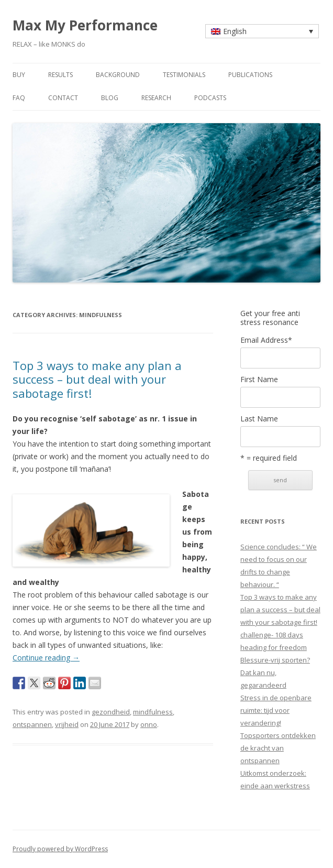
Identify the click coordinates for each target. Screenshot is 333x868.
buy (19, 75)
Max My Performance (85, 25)
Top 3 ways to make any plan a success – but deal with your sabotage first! (97, 379)
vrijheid (67, 724)
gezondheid (111, 712)
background (118, 75)
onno (149, 724)
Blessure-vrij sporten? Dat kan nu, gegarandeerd (275, 672)
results (60, 75)
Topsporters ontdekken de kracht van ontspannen (278, 748)
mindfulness (153, 712)
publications (250, 75)
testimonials (184, 75)
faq (19, 98)
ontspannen (32, 724)
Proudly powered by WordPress (60, 849)
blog (110, 98)
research (156, 98)
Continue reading (46, 658)
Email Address (266, 340)
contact (63, 98)
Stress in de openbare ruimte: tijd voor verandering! (276, 710)
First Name (259, 379)
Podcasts (210, 98)
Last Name (259, 419)
